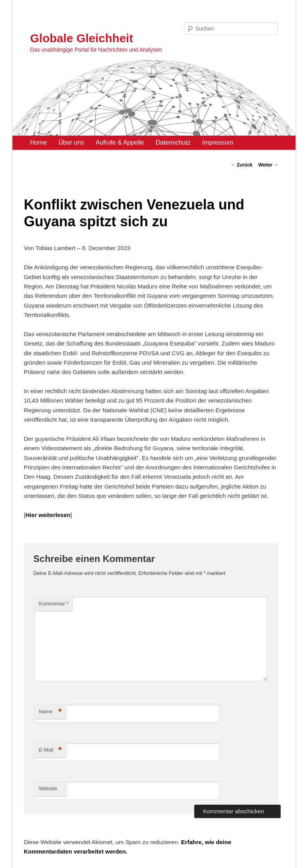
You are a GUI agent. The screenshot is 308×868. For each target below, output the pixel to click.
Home (38, 142)
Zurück (241, 165)
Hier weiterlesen (48, 515)
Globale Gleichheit (81, 38)
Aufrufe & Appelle (120, 142)
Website (48, 788)
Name (50, 712)
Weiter (269, 165)
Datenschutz (173, 142)
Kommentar (54, 604)
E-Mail (50, 750)
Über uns (71, 142)
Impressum (218, 142)
